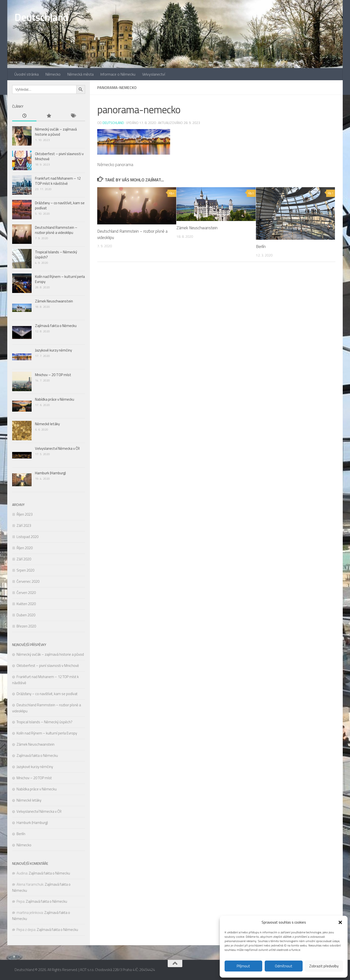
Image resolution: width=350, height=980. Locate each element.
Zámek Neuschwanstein (197, 228)
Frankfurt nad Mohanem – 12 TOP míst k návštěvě (58, 181)
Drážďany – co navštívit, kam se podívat (60, 205)
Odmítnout (284, 966)
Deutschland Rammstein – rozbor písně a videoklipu (133, 234)
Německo (53, 74)
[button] (340, 922)
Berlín (261, 247)
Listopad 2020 (27, 537)
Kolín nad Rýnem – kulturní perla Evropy (60, 279)
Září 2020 (24, 559)
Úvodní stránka (26, 74)
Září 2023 (24, 525)
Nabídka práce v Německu (55, 399)
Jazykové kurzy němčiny (53, 350)
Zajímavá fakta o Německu (56, 326)
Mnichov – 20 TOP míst (53, 375)
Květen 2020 (26, 604)
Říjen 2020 (25, 548)
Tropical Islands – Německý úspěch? (56, 255)
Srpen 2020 (25, 570)
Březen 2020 (26, 626)
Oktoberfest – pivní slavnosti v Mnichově (59, 156)
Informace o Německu (118, 74)
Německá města (80, 74)
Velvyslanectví (154, 74)
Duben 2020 (26, 615)
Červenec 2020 (28, 581)
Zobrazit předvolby (324, 966)
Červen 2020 (26, 593)
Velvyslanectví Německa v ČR (57, 448)
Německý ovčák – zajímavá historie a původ (56, 132)
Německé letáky (47, 424)
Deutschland (42, 17)
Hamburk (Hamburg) (50, 473)
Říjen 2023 (25, 514)
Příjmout (243, 966)
